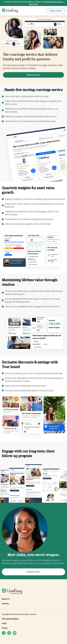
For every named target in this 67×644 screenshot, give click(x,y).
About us (6, 599)
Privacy (5, 628)
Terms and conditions (10, 619)
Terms (4, 623)
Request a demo (33, 75)
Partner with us (56, 11)
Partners (5, 604)
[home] (10, 11)
